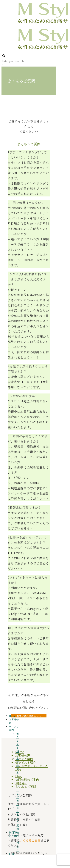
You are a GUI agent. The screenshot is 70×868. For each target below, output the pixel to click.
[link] (3, 65)
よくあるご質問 (26, 787)
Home (20, 752)
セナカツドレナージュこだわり (32, 768)
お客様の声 (23, 755)
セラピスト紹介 (26, 763)
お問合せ (21, 783)
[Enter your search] (30, 61)
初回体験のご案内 (27, 780)
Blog (12, 854)
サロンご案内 (24, 759)
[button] (29, 173)
